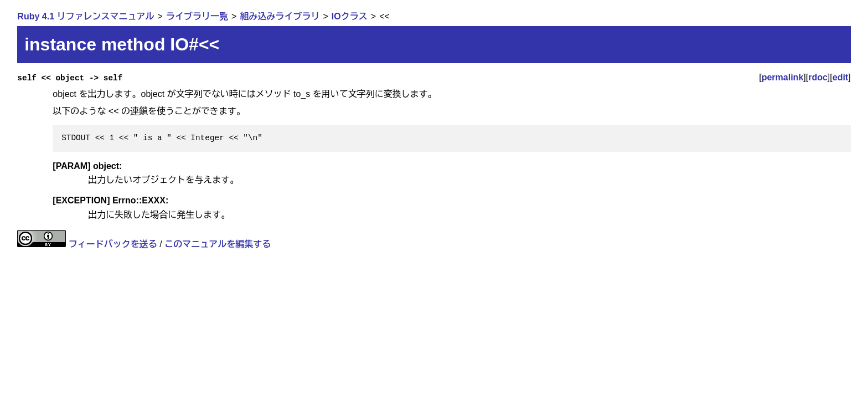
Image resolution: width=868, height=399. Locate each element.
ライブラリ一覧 (197, 16)
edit (840, 77)
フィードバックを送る (113, 244)
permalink (783, 77)
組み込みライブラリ (280, 16)
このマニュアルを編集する (218, 244)
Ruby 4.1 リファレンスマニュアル (86, 16)
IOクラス (350, 16)
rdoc (818, 77)
